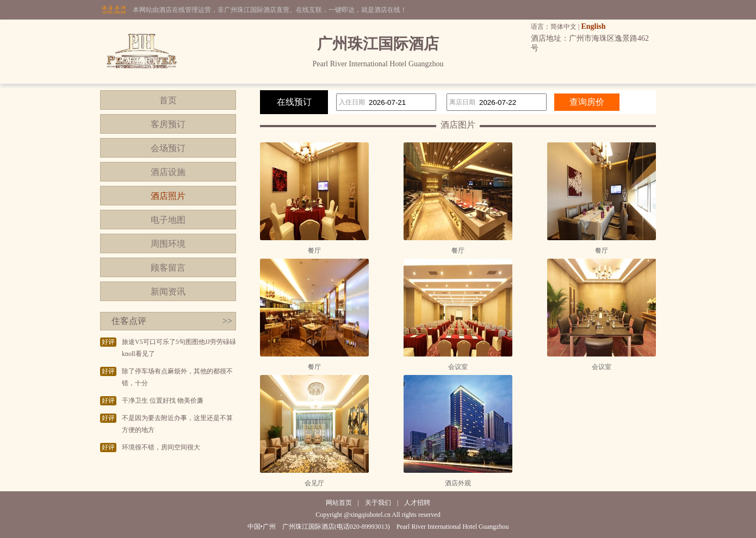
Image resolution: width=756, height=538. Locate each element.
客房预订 (168, 124)
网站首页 (339, 503)
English (593, 26)
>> (227, 321)
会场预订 (168, 148)
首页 (168, 100)
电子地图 (168, 220)
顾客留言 (168, 268)
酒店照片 (168, 196)
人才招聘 (417, 503)
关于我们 (378, 503)
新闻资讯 (168, 292)
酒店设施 (168, 172)
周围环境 (168, 244)
